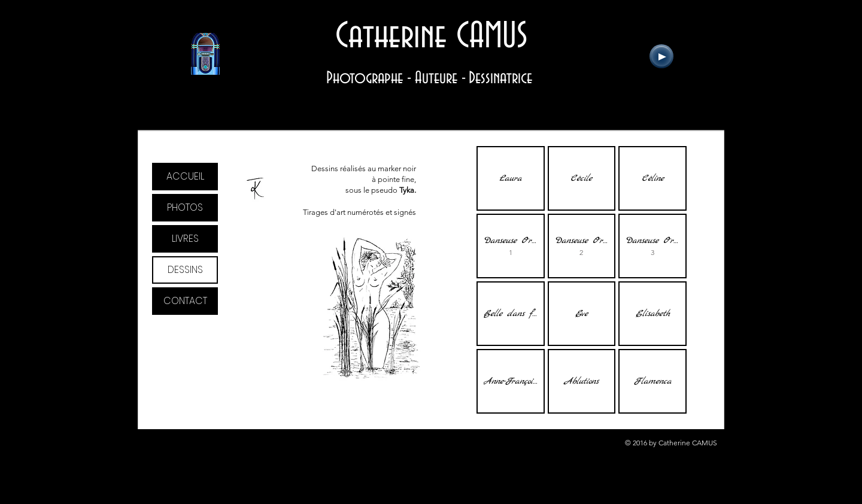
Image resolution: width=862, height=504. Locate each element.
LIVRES (185, 239)
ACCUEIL (185, 176)
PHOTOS (185, 207)
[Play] (661, 56)
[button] (511, 178)
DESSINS (185, 270)
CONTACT (185, 301)
